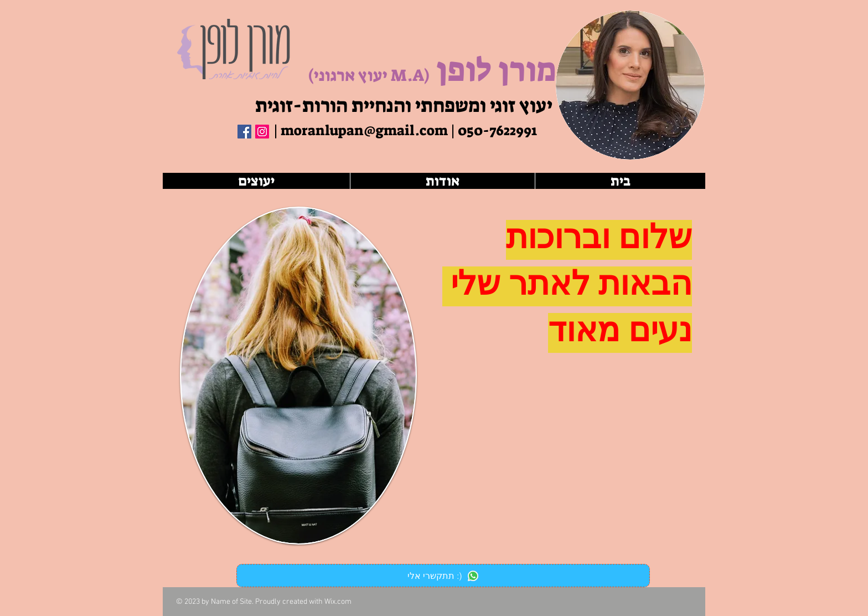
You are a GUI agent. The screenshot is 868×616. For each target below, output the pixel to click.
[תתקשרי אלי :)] (443, 576)
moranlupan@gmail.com (364, 130)
